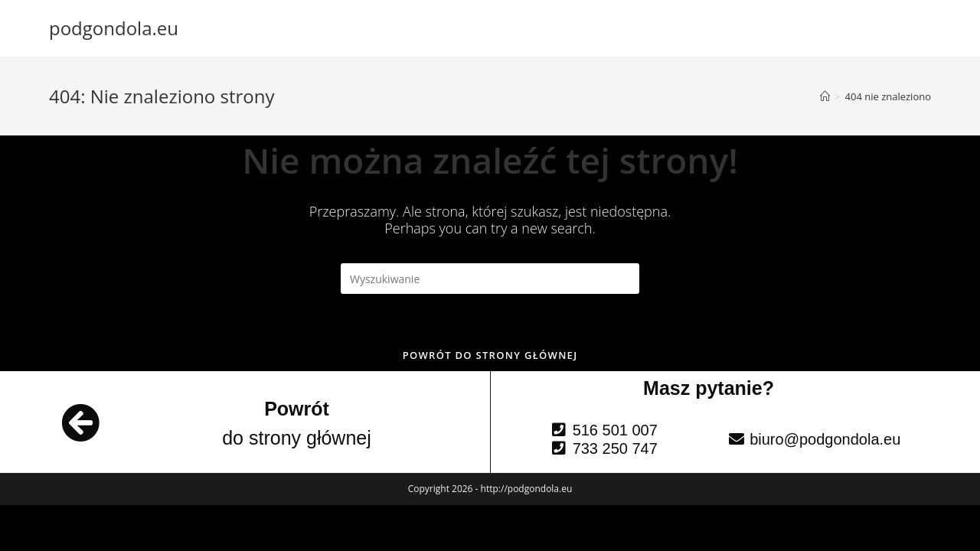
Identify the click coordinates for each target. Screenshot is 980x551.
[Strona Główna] (825, 96)
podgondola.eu (114, 28)
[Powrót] (80, 422)
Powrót (297, 409)
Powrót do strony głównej (490, 355)
